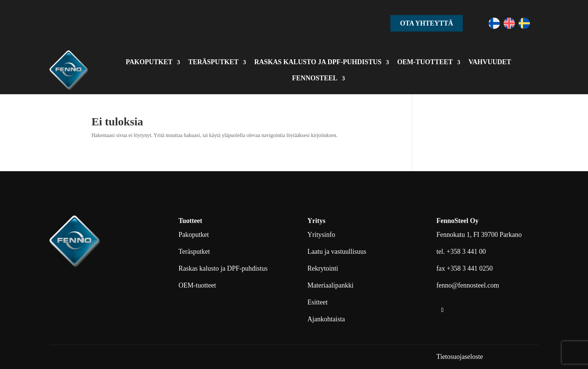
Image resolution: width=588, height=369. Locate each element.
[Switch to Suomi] (494, 23)
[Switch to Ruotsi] (524, 23)
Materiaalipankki (331, 285)
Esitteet (318, 302)
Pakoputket (194, 235)
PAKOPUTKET (149, 62)
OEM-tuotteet (197, 285)
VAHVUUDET (490, 62)
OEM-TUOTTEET (425, 62)
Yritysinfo (321, 235)
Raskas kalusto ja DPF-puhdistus (223, 268)
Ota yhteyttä (427, 23)
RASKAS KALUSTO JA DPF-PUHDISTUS (318, 62)
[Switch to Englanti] (509, 23)
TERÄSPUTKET (213, 62)
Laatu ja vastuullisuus (337, 252)
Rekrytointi (323, 268)
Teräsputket (194, 252)
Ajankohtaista (326, 319)
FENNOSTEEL (315, 78)
